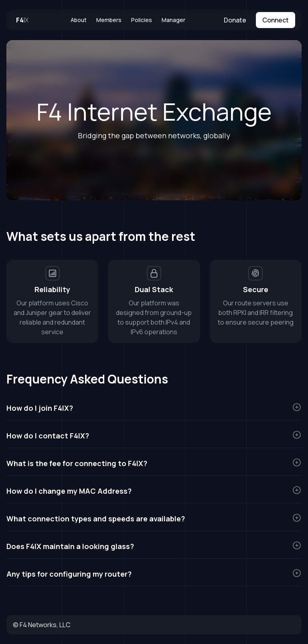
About (79, 20)
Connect (276, 20)
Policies (142, 20)
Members (109, 20)
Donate (235, 20)
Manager (173, 20)
